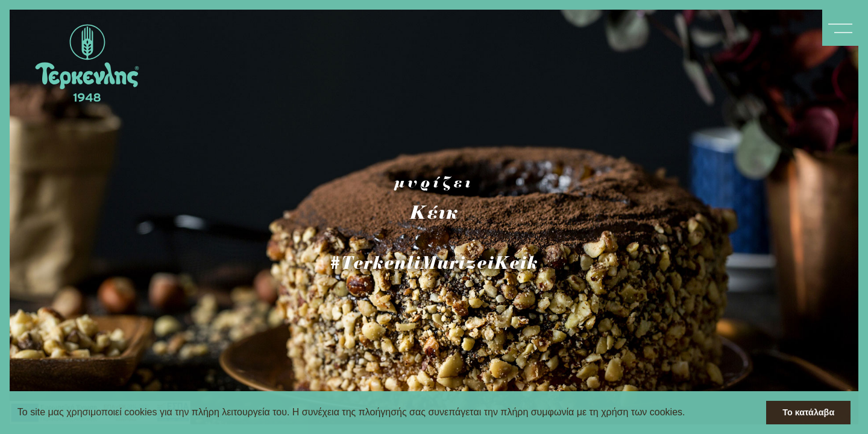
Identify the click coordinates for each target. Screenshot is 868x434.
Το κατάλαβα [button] (808, 412)
